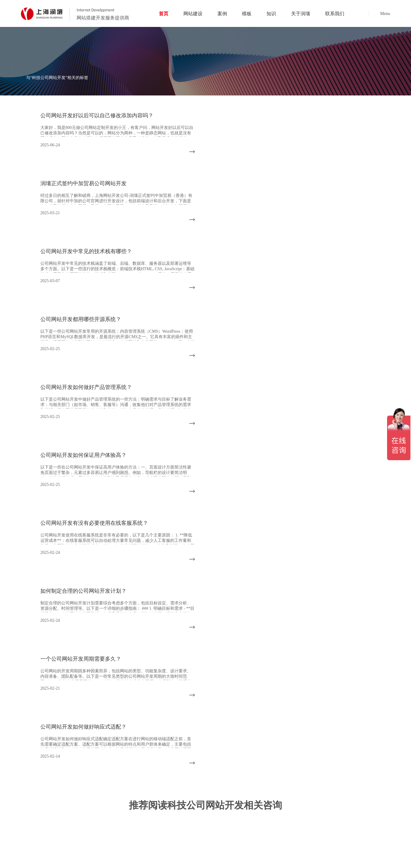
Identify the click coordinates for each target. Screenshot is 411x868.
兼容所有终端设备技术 (252, 827)
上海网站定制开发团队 (307, 810)
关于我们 (352, 652)
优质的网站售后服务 (196, 818)
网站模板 (281, 652)
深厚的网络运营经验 (250, 818)
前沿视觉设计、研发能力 (309, 818)
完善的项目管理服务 (250, 810)
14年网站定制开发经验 (198, 810)
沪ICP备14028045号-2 (377, 857)
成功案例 (246, 652)
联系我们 (387, 652)
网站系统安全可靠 (358, 827)
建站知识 (317, 652)
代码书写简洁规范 (303, 827)
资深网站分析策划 (358, 810)
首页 (181, 652)
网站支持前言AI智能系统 (200, 827)
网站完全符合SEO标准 (362, 818)
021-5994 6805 (40, 707)
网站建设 (211, 652)
